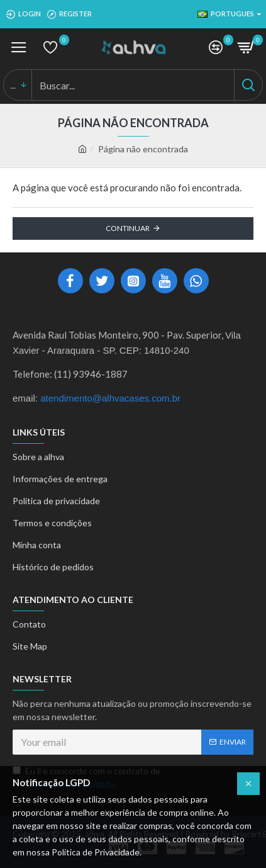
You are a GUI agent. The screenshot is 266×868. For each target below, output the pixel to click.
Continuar (128, 228)
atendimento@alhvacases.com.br (110, 398)
